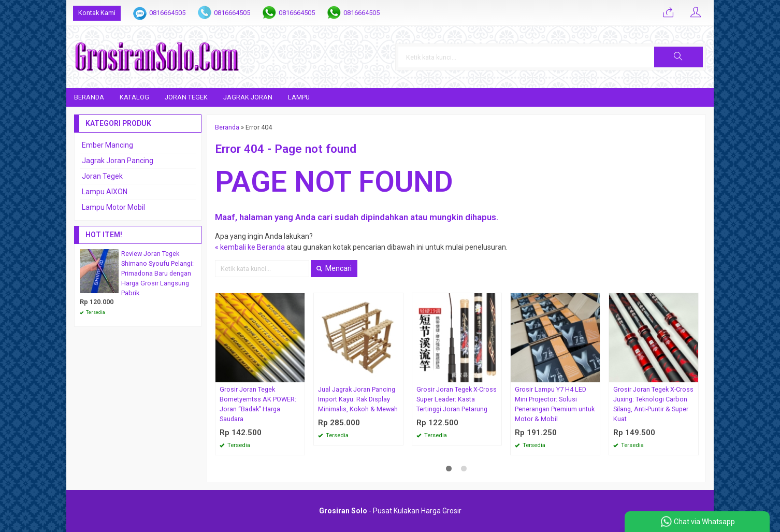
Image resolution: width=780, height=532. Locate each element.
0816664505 (167, 13)
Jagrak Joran (248, 97)
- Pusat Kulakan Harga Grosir (390, 511)
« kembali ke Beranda (250, 247)
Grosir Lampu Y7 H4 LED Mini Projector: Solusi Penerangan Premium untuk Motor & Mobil (555, 404)
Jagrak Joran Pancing (118, 161)
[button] (678, 57)
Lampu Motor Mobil (113, 207)
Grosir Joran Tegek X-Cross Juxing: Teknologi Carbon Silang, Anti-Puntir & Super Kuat (653, 404)
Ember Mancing (107, 145)
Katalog (134, 97)
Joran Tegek (186, 97)
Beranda (89, 97)
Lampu (299, 97)
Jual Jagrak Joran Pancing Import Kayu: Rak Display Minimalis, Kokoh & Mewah (358, 399)
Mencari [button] (334, 268)
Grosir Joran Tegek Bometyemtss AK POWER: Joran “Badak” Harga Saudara (258, 404)
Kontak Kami (97, 13)
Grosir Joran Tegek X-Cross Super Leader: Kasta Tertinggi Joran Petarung (457, 399)
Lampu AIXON (105, 192)
